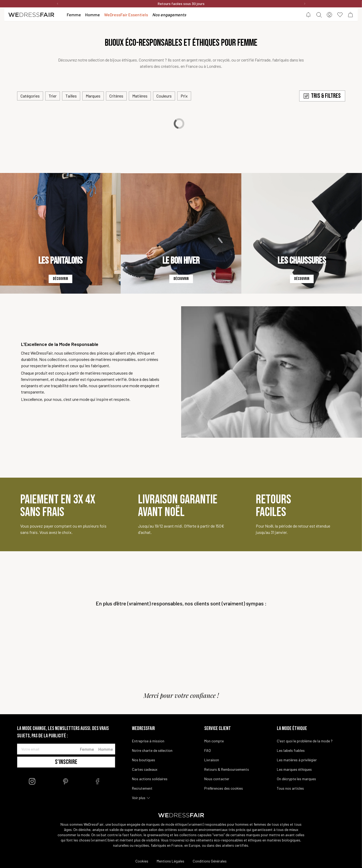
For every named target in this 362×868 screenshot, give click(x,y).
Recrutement (142, 788)
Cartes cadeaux (145, 769)
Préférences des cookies (224, 788)
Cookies (142, 861)
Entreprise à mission (148, 741)
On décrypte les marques (296, 779)
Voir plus (139, 798)
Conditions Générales (210, 861)
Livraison (212, 760)
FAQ (208, 750)
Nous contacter (217, 779)
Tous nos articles (290, 788)
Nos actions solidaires (150, 779)
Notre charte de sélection (152, 750)
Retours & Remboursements (227, 769)
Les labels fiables (291, 750)
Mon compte (214, 741)
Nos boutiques (144, 760)
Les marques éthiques (294, 769)
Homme (106, 749)
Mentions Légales (170, 861)
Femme (87, 749)
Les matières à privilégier (297, 760)
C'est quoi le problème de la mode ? (305, 741)
